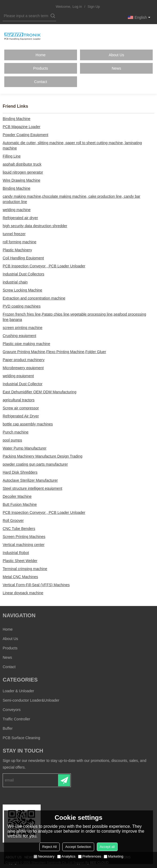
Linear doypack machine (23, 593)
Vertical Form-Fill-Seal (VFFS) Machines (36, 585)
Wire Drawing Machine (22, 180)
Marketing (114, 856)
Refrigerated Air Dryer (21, 416)
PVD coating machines (22, 306)
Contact (41, 82)
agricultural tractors (19, 400)
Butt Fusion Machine (20, 504)
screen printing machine (23, 328)
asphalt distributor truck (22, 164)
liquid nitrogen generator (23, 172)
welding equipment (18, 376)
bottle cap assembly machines (28, 424)
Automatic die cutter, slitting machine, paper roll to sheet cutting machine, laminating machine (72, 145)
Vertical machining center (24, 545)
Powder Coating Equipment (25, 135)
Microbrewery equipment (23, 368)
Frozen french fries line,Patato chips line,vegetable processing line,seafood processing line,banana (74, 317)
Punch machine (16, 432)
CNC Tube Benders (19, 529)
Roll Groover (13, 521)
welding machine (17, 210)
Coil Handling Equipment (23, 258)
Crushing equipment (19, 336)
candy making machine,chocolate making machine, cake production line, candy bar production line (71, 199)
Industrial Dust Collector (23, 384)
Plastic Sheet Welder (20, 561)
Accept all (107, 847)
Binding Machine (17, 119)
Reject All (49, 847)
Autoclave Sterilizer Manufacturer (30, 480)
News (116, 68)
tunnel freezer (14, 234)
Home (41, 55)
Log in (77, 7)
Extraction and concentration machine (34, 298)
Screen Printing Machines (24, 537)
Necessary (44, 856)
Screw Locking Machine (22, 290)
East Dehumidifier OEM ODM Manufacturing (39, 392)
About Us (116, 55)
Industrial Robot (16, 553)
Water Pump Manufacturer (25, 448)
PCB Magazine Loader (22, 127)
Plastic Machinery (17, 250)
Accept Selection (78, 847)
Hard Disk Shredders (20, 472)
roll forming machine (20, 242)
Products (41, 68)
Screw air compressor (21, 408)
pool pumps (12, 440)
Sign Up (94, 7)
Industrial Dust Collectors (24, 274)
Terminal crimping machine (25, 569)
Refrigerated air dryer (20, 218)
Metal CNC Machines (20, 577)
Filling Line (12, 156)
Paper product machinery (24, 360)
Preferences (90, 856)
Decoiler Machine (17, 496)
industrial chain (15, 282)
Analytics (66, 856)
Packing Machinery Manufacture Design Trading (43, 456)
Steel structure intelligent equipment (32, 488)
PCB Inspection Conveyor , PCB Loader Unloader (44, 266)
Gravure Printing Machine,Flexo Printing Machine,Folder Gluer (54, 352)
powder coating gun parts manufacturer (35, 464)
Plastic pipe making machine (26, 344)
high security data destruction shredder (35, 226)
